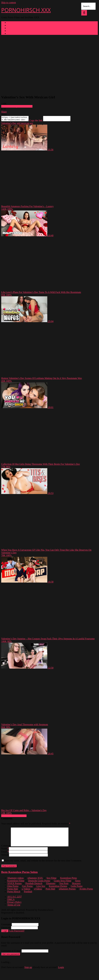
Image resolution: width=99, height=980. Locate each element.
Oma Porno (13, 891)
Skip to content (9, 2)
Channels (12, 31)
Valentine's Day (9, 124)
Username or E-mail (11, 955)
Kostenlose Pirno (69, 882)
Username (6, 929)
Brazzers (76, 888)
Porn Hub (50, 893)
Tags (10, 28)
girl (18, 124)
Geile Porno (77, 891)
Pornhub (28, 896)
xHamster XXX (35, 882)
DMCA (11, 904)
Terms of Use (14, 909)
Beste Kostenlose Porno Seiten (19, 877)
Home (10, 23)
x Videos (26, 893)
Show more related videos (14, 817)
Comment (6, 850)
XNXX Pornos (14, 888)
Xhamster (51, 888)
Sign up (28, 972)
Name (5, 853)
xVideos (38, 893)
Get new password (11, 959)
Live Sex (41, 891)
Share (4, 112)
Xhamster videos (15, 882)
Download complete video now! (17, 106)
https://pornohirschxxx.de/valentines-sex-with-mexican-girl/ (16, 119)
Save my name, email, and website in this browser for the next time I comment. (43, 865)
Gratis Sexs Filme (63, 885)
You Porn (64, 888)
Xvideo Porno (86, 893)
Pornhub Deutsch (34, 888)
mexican (25, 124)
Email (5, 856)
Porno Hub (13, 893)
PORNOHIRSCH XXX (26, 10)
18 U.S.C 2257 (14, 901)
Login (5, 935)
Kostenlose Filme (16, 885)
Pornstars (12, 33)
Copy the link (39, 121)
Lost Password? (17, 935)
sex (31, 124)
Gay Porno (27, 891)
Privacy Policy (14, 907)
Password (6, 932)
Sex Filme (51, 882)
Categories (12, 25)
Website (5, 859)
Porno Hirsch (14, 896)
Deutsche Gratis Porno (39, 885)
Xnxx (78, 885)
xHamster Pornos (67, 893)
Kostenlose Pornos (58, 891)
